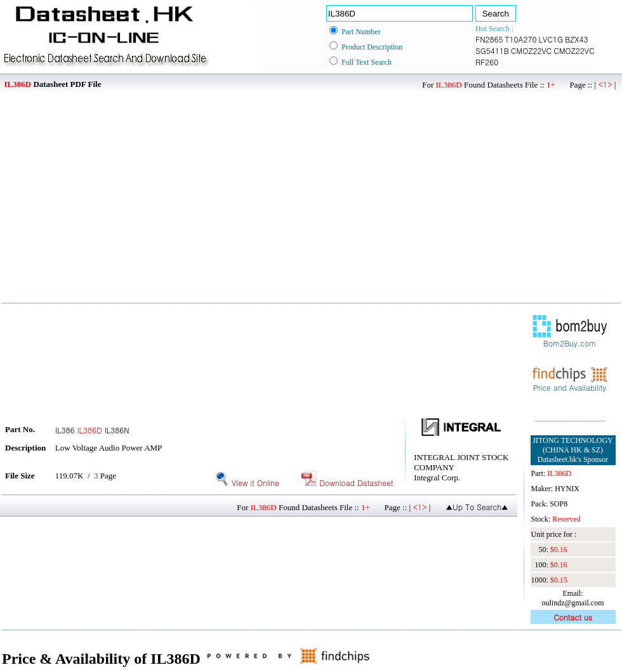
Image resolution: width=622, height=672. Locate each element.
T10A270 (521, 39)
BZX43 (577, 39)
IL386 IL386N (92, 430)
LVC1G (551, 39)
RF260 (487, 62)
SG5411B (492, 50)
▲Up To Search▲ (477, 507)
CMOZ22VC (531, 50)
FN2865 (489, 39)
